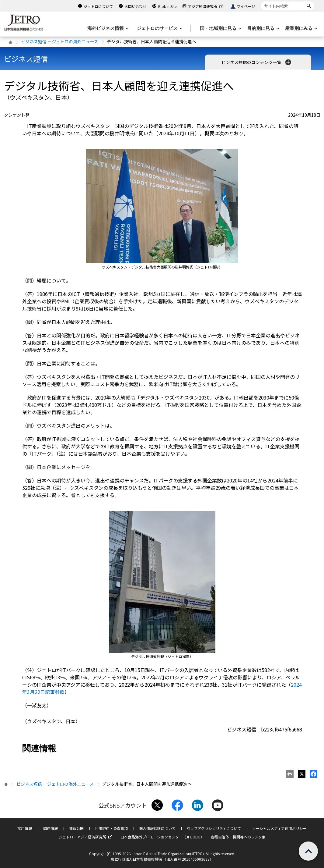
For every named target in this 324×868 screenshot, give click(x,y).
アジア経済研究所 (206, 6)
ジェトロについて (98, 6)
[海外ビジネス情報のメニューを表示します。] (107, 28)
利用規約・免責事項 (111, 828)
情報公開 (76, 828)
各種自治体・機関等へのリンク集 (238, 837)
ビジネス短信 (26, 59)
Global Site (167, 6)
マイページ (246, 6)
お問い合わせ (135, 6)
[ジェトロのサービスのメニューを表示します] (159, 28)
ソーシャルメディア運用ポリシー (279, 828)
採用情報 (25, 828)
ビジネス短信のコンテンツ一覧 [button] (257, 62)
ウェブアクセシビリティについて (214, 828)
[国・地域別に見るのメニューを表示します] (220, 28)
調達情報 (51, 828)
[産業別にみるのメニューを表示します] (301, 28)
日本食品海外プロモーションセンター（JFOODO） (162, 837)
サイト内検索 (261, 1)
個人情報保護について (157, 828)
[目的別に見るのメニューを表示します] (263, 28)
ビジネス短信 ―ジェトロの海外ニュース (60, 41)
